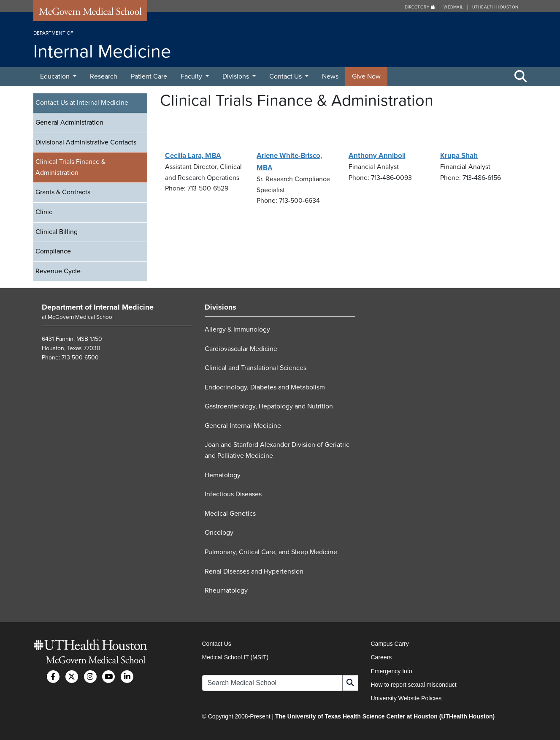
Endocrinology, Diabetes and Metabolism (265, 387)
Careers (381, 657)
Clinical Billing (57, 232)
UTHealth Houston (495, 7)
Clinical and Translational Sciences (256, 368)
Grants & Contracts (63, 192)
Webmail (453, 7)
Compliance (53, 251)
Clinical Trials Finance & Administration (70, 167)
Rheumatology (226, 590)
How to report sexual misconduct (414, 685)
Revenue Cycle (58, 271)
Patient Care (149, 76)
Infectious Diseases (233, 494)
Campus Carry (390, 644)
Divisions (237, 76)
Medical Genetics (230, 514)
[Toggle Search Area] (521, 77)
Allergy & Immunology (237, 329)
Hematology (223, 475)
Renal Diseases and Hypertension (254, 571)
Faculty (192, 76)
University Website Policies (406, 698)
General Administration (69, 122)
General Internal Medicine (243, 426)
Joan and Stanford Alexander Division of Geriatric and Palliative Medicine (277, 450)
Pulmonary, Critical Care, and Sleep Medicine (271, 552)
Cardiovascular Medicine (241, 349)
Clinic (44, 212)
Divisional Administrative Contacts (86, 142)
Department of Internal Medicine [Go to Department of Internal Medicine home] (98, 307)
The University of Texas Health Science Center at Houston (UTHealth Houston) (385, 716)
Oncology (219, 533)
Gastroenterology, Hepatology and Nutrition (269, 406)
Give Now (366, 76)
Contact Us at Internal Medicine (82, 103)
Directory (420, 7)
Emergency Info (392, 671)
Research (104, 76)
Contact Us (286, 76)
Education (56, 76)
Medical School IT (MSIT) (235, 657)
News (330, 76)
